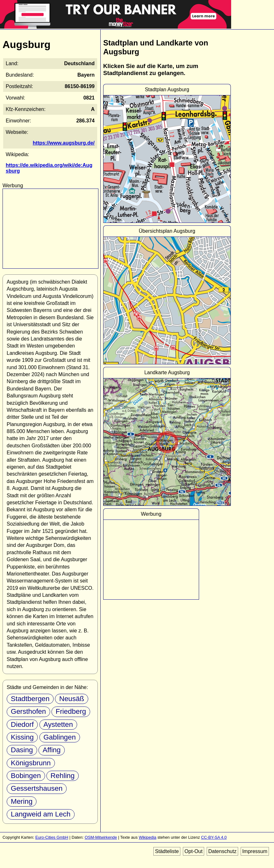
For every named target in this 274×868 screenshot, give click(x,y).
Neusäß (71, 699)
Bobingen (26, 776)
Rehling (63, 776)
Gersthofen (28, 711)
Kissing (22, 737)
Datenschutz (222, 851)
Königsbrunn (31, 763)
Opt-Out (194, 851)
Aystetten (58, 724)
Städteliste (167, 851)
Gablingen (60, 737)
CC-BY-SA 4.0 (214, 837)
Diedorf (22, 724)
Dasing (22, 750)
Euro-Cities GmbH (52, 837)
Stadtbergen (30, 699)
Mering (22, 801)
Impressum (255, 851)
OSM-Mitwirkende (101, 837)
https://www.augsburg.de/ (64, 143)
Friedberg (71, 711)
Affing (52, 750)
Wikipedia (147, 837)
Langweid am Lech (41, 814)
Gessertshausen (37, 788)
